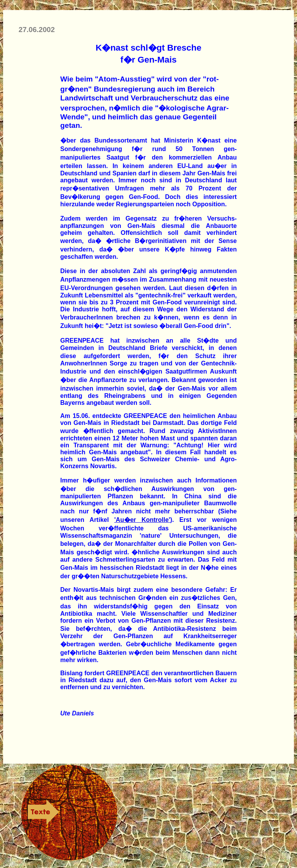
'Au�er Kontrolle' (142, 520)
